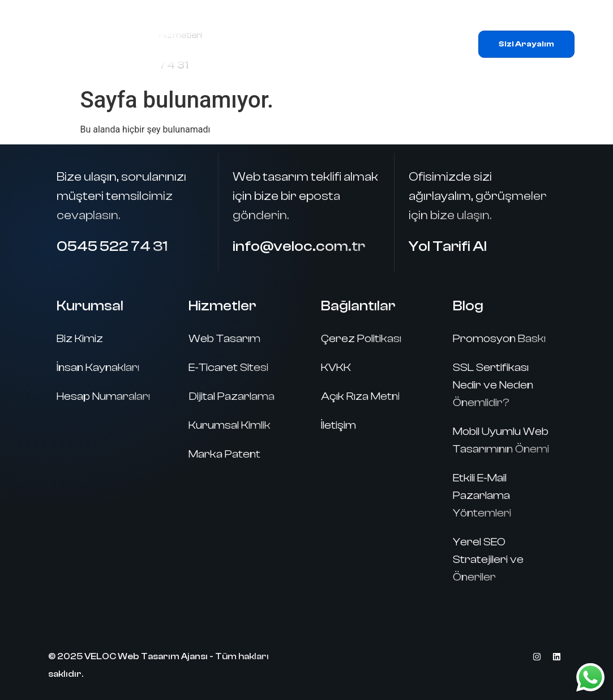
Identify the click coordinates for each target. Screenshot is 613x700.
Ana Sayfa (285, 31)
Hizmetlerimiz (398, 31)
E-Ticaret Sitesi (228, 367)
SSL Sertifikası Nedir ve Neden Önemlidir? (493, 385)
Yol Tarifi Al (448, 246)
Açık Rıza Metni (360, 396)
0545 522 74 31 (112, 246)
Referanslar (299, 57)
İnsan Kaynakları (98, 367)
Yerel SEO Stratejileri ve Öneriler (488, 559)
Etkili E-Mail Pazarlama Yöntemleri (482, 495)
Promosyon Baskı (499, 338)
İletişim (412, 57)
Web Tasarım (224, 338)
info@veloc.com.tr (299, 246)
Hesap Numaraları (103, 396)
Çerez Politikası (361, 338)
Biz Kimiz (80, 338)
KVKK (336, 367)
